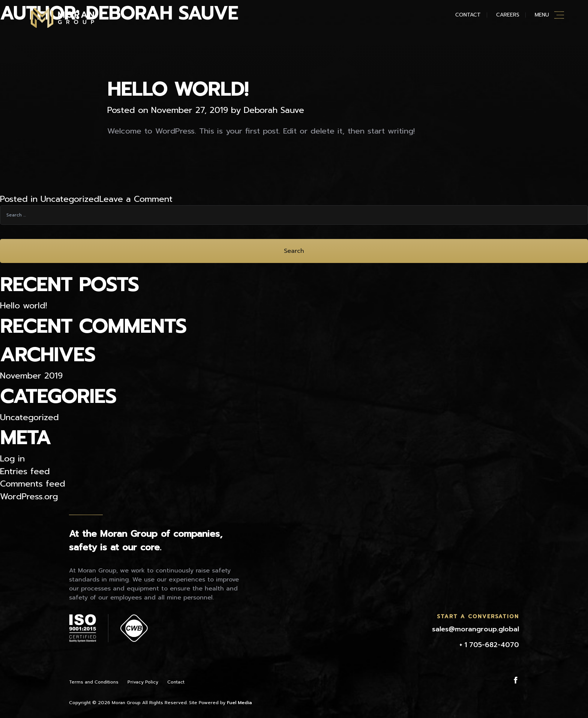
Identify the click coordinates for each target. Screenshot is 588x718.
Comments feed (33, 484)
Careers (508, 15)
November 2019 (31, 376)
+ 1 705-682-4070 (489, 645)
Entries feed (25, 471)
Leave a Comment (136, 199)
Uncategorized (70, 199)
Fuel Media (239, 703)
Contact (468, 15)
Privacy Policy (143, 682)
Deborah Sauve (274, 110)
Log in (12, 459)
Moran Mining (62, 18)
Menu (542, 15)
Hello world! (178, 89)
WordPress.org (29, 496)
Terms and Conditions (94, 682)
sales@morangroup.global (475, 629)
